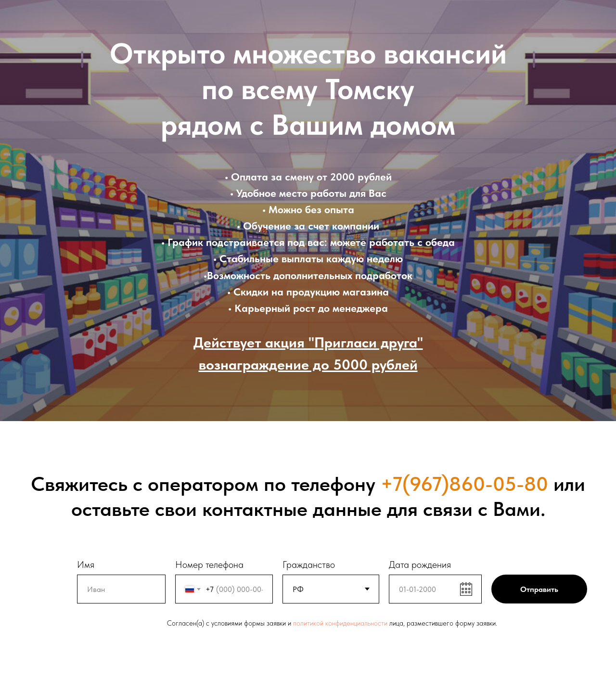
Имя (86, 565)
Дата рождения (420, 565)
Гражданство (309, 565)
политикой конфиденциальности (340, 623)
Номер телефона (209, 565)
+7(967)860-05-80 (464, 484)
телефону (333, 484)
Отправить (539, 589)
